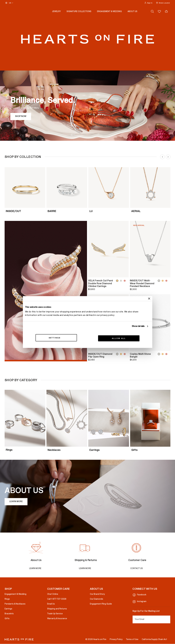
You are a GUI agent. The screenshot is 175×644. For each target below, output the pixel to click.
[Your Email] (151, 620)
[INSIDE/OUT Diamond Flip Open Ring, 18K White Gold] (118, 354)
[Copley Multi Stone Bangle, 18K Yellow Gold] (163, 354)
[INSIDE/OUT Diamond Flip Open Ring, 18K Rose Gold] (125, 354)
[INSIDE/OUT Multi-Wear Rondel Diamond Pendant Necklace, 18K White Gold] (159, 281)
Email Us (51, 604)
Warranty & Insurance (57, 619)
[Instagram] (151, 602)
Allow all (119, 338)
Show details (138, 326)
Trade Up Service (55, 614)
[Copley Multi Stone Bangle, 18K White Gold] (159, 354)
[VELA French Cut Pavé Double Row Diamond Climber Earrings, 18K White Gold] (122, 281)
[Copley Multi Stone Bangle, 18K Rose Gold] (167, 354)
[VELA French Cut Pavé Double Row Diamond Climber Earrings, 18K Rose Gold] (125, 281)
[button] (148, 3)
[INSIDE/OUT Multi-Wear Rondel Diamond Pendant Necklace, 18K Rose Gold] (167, 281)
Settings (56, 338)
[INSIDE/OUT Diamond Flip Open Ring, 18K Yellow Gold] (122, 354)
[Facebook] (151, 595)
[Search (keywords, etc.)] (152, 11)
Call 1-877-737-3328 (57, 599)
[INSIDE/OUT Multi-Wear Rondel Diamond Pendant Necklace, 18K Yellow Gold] (163, 281)
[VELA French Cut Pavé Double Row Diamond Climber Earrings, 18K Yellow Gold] (118, 281)
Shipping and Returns (57, 609)
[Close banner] (149, 299)
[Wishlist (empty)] (159, 11)
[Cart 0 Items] (166, 11)
